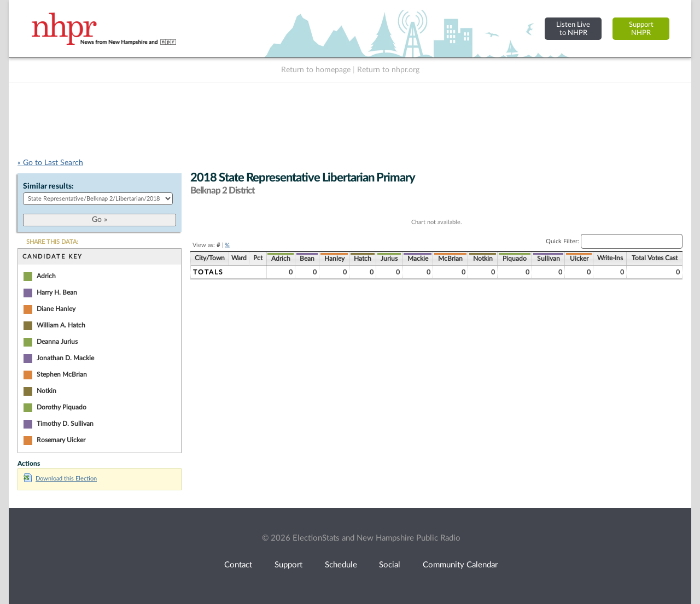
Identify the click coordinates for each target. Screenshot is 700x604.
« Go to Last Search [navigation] (50, 163)
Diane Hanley (56, 309)
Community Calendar (460, 565)
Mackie (418, 259)
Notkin (46, 391)
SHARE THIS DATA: (52, 242)
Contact (238, 565)
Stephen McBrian (62, 374)
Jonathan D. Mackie (65, 358)
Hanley (334, 259)
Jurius (389, 259)
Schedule (341, 565)
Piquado (515, 259)
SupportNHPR (641, 29)
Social (390, 565)
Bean (307, 259)
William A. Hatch (61, 325)
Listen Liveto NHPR (573, 29)
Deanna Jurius (57, 342)
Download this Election (60, 479)
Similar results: (48, 186)
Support (288, 565)
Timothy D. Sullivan (65, 424)
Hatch (363, 259)
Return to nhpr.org (388, 70)
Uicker (579, 259)
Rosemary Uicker (61, 440)
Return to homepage (316, 70)
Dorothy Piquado (62, 407)
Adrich (46, 276)
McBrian (450, 259)
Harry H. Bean (57, 292)
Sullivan (549, 259)
